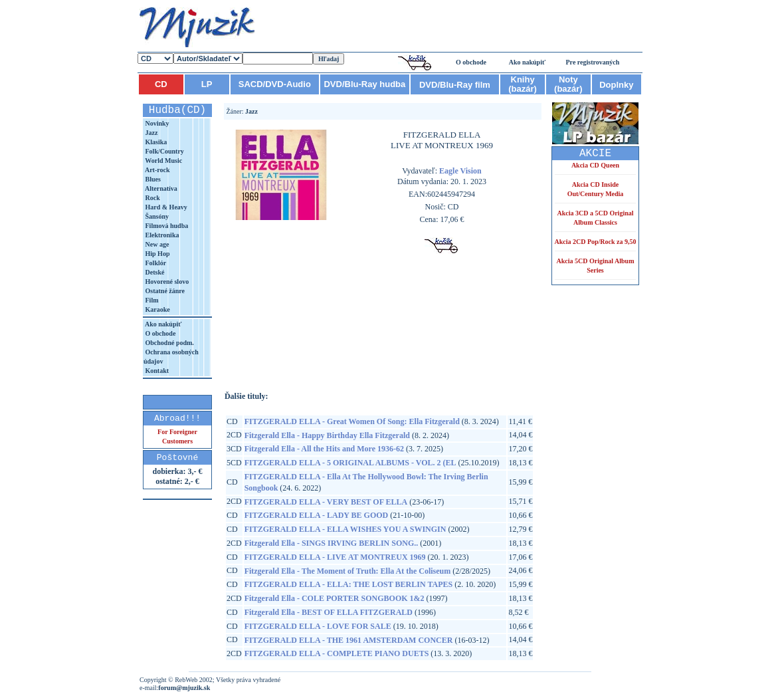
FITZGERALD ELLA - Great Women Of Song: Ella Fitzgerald (352, 421)
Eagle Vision (460, 171)
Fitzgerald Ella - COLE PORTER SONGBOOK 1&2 (335, 598)
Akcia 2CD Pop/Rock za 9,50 (595, 242)
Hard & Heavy (165, 207)
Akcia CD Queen (595, 165)
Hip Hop (156, 254)
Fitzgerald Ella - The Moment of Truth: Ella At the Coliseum (348, 571)
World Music (163, 161)
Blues (152, 179)
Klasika (155, 142)
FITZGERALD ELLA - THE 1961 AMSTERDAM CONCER (349, 640)
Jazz (150, 133)
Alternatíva (160, 188)
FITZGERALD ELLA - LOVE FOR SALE (318, 626)
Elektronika (161, 235)
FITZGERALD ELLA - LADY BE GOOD (317, 515)
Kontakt (156, 371)
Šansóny (156, 216)
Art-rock (157, 170)
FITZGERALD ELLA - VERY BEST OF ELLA (326, 502)
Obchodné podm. (169, 343)
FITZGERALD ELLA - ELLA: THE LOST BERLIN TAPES (349, 584)
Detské (154, 272)
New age (156, 244)
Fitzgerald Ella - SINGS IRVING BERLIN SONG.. (332, 543)
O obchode (471, 62)
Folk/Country (164, 151)
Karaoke (157, 309)
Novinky (156, 123)
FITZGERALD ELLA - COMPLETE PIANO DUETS (337, 653)
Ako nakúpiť (528, 62)
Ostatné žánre (164, 291)
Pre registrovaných (593, 62)
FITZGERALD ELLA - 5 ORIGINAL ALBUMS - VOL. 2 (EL (350, 463)
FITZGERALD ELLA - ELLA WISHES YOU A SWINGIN (345, 529)
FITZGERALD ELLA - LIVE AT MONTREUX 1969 (335, 557)
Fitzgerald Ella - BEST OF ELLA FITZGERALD (329, 612)
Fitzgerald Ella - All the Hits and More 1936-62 (324, 449)
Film (151, 300)
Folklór (155, 263)
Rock (152, 198)
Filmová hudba (166, 226)
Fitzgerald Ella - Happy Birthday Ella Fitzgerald (327, 435)
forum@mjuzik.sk (184, 688)
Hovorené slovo (166, 282)
